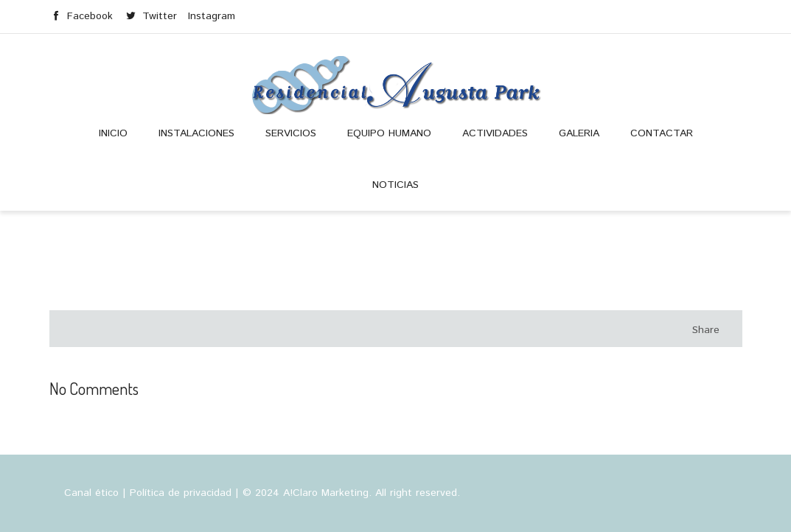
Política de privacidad (181, 493)
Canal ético (91, 493)
